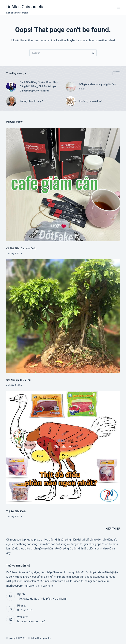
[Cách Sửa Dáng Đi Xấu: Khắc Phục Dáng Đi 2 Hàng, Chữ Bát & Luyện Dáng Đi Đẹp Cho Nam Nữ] (11, 87)
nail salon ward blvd (57, 581)
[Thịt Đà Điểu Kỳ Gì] (63, 448)
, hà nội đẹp (90, 581)
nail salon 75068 (34, 581)
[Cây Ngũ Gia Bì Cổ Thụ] (63, 316)
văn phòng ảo (88, 577)
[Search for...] (60, 53)
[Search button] (93, 53)
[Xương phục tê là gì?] (11, 101)
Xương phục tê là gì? (31, 101)
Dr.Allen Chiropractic (25, 7)
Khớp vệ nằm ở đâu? (90, 101)
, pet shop (17, 581)
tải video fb (77, 581)
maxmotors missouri (66, 577)
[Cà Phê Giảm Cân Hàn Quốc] (63, 185)
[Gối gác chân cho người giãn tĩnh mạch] (71, 87)
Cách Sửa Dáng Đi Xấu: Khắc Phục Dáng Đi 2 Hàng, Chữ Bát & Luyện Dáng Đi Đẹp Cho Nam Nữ (39, 86)
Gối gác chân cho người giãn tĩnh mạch (98, 87)
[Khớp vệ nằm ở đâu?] (71, 101)
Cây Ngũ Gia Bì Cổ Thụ (18, 380)
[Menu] (118, 7)
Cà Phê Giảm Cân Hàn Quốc (21, 248)
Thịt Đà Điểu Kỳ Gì (16, 511)
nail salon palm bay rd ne (39, 586)
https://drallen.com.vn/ (31, 621)
